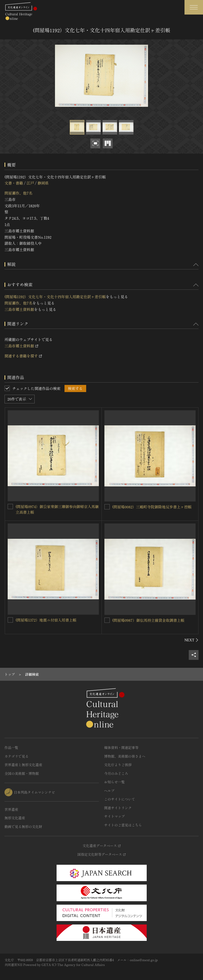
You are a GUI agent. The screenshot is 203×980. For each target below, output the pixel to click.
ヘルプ (109, 791)
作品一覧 (11, 747)
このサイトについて (120, 799)
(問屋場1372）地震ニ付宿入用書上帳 (46, 620)
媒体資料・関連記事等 (121, 747)
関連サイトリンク (118, 808)
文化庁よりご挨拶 (118, 765)
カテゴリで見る (17, 756)
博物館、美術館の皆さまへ (125, 756)
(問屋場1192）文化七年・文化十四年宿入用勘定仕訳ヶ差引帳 (55, 297)
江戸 (30, 183)
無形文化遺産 (15, 818)
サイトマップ (114, 816)
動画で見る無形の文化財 (23, 827)
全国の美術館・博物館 (22, 773)
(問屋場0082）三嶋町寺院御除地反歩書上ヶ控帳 (152, 507)
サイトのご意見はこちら (123, 825)
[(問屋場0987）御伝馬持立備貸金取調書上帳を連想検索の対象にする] (107, 620)
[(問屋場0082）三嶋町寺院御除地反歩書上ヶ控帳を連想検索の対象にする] (107, 507)
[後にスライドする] (192, 640)
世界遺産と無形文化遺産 (23, 765)
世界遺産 (11, 809)
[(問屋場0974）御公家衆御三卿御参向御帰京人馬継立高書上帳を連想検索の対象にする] (10, 507)
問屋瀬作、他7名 (19, 193)
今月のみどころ (116, 773)
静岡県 (43, 183)
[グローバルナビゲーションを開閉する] (194, 7)
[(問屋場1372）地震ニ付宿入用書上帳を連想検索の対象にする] (10, 620)
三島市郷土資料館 (19, 309)
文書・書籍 (14, 183)
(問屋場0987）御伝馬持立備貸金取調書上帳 (148, 620)
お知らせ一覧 (114, 782)
